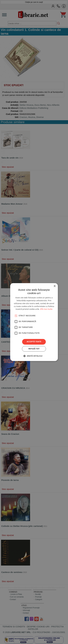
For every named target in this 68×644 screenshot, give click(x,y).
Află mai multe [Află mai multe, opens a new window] (46, 309)
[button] (34, 356)
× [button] (55, 286)
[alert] (34, 322)
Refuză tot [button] (34, 349)
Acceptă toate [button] (34, 342)
